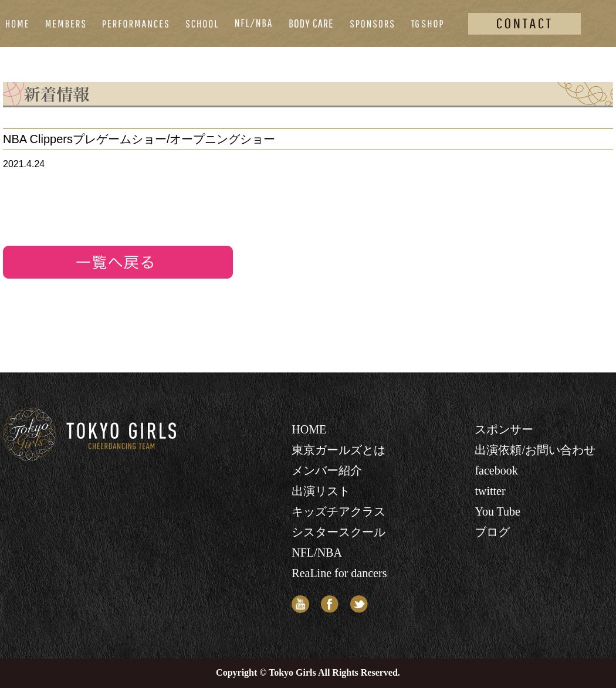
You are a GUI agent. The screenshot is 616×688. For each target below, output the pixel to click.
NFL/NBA (317, 553)
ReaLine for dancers (339, 573)
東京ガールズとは (339, 450)
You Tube (497, 511)
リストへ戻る (118, 262)
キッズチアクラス (339, 511)
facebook (496, 470)
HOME (309, 429)
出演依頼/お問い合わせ (535, 450)
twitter (490, 491)
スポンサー (504, 429)
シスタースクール (339, 532)
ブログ (492, 532)
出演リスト (321, 491)
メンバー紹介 (327, 470)
